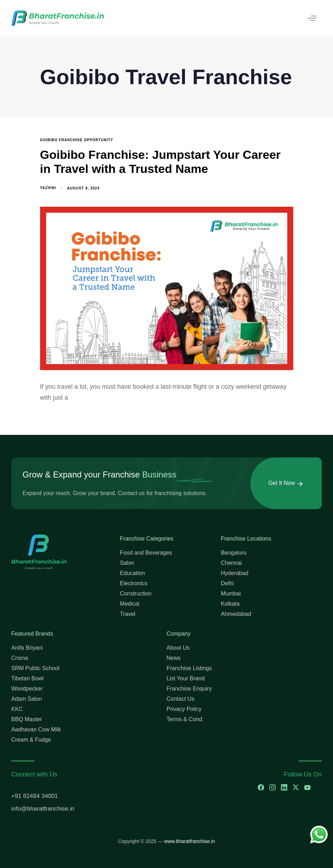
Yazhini (48, 188)
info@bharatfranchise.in (43, 809)
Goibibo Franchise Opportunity (77, 140)
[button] (312, 18)
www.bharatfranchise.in (190, 841)
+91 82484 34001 (35, 796)
